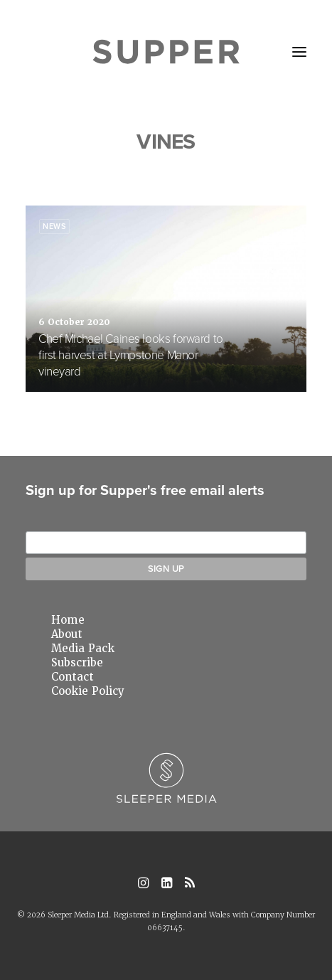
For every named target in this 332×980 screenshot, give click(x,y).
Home (68, 620)
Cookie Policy (88, 691)
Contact (73, 677)
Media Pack (83, 649)
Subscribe (77, 663)
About (67, 634)
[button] (299, 52)
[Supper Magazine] (166, 52)
